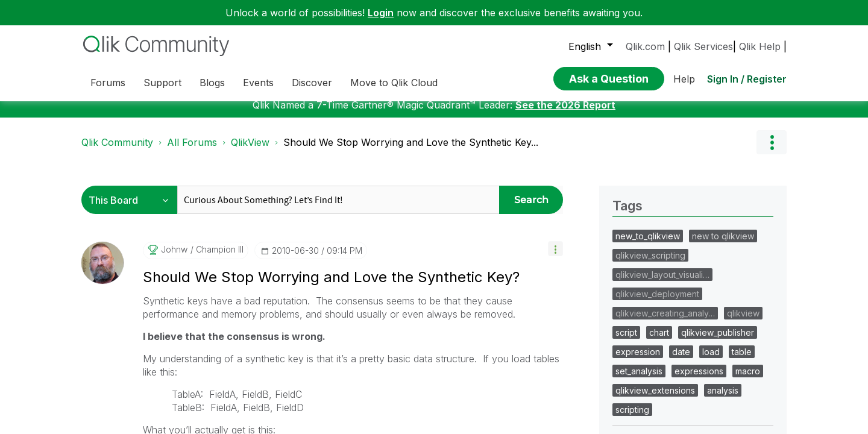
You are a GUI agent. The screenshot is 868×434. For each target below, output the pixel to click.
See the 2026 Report (565, 114)
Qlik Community (117, 151)
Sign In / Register (747, 79)
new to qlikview (723, 245)
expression (638, 361)
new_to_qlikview (648, 245)
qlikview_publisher (718, 341)
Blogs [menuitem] (212, 83)
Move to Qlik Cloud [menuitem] (394, 83)
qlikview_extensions (655, 399)
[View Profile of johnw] (174, 259)
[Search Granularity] (132, 209)
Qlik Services (703, 46)
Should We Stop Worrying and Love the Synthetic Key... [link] (411, 151)
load (711, 361)
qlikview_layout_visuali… (662, 284)
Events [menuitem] (258, 83)
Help (684, 79)
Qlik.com (645, 46)
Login (381, 13)
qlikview (743, 322)
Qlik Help (760, 46)
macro (748, 380)
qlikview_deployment (657, 303)
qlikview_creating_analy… (665, 322)
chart (659, 341)
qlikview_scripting (650, 264)
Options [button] (772, 151)
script (626, 341)
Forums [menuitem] (108, 83)
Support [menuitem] (162, 83)
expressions (699, 380)
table (742, 361)
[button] (555, 258)
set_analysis (639, 380)
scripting (632, 419)
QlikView (250, 151)
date (681, 361)
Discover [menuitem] (312, 83)
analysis (723, 399)
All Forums (192, 151)
